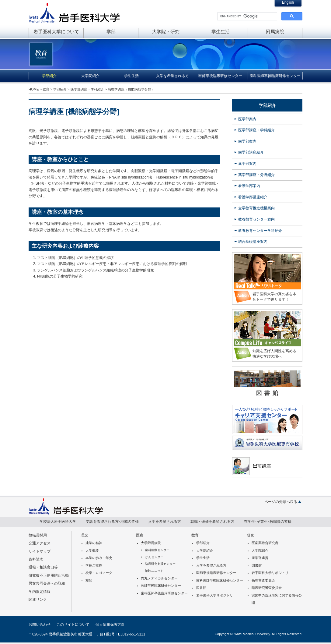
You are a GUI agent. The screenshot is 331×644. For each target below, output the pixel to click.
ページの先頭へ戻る (281, 502)
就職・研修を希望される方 (212, 522)
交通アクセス (40, 543)
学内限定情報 (40, 592)
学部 (111, 32)
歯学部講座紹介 (251, 152)
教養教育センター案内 (256, 219)
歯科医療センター (157, 550)
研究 (250, 535)
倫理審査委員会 (263, 580)
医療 (140, 535)
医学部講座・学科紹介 (87, 89)
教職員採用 (38, 535)
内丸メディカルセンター (159, 578)
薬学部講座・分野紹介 (256, 175)
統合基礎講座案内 (253, 242)
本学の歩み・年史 (99, 558)
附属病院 (275, 32)
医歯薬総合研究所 (265, 543)
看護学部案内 (249, 186)
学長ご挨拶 (94, 565)
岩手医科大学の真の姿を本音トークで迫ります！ (274, 297)
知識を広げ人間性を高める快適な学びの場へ (274, 354)
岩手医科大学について (56, 32)
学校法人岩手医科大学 (58, 522)
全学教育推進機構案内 (256, 208)
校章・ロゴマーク (99, 573)
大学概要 (92, 550)
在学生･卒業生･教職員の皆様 (268, 522)
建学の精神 (94, 543)
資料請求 (36, 559)
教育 (46, 89)
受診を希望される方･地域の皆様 (112, 522)
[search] (247, 16)
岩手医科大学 (74, 13)
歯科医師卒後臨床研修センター (275, 76)
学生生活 (221, 32)
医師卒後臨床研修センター (220, 76)
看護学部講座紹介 (253, 197)
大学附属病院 (151, 543)
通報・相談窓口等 (43, 567)
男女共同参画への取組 (47, 583)
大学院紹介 (90, 76)
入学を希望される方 (172, 76)
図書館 (201, 588)
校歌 (89, 580)
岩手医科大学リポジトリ (215, 595)
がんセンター (154, 557)
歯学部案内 (247, 141)
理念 (84, 535)
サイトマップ (40, 551)
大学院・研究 (166, 32)
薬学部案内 (247, 164)
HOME (34, 89)
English (288, 2)
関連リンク (38, 600)
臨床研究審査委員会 (267, 588)
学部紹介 (49, 76)
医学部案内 (247, 119)
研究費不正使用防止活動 (49, 575)
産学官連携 (260, 558)
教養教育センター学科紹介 (260, 231)
